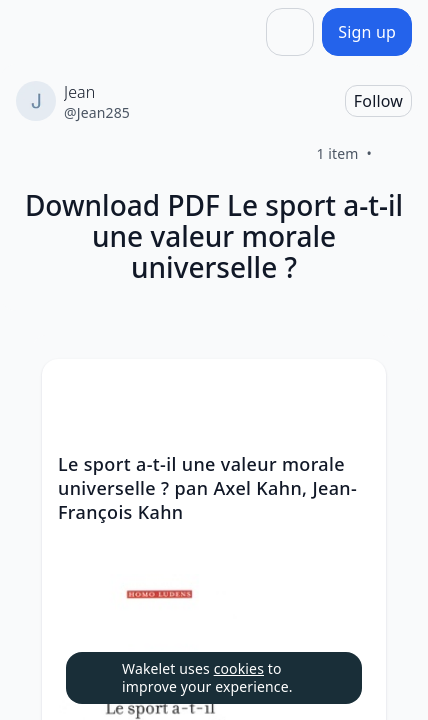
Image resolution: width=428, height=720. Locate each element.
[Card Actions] (354, 391)
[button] (354, 392)
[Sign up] (367, 32)
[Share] (290, 32)
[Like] (396, 154)
